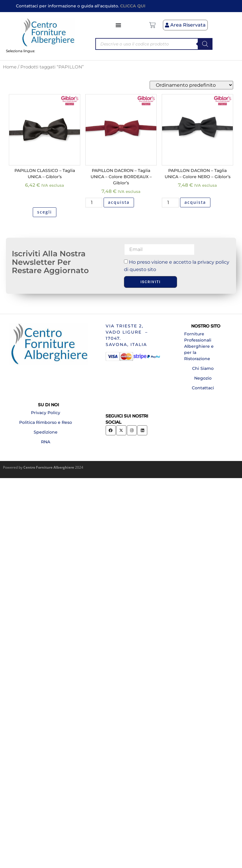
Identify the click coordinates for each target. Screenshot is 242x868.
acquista (119, 202)
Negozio (203, 378)
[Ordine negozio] (191, 85)
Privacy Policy (46, 413)
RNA (46, 442)
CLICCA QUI (133, 6)
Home (10, 67)
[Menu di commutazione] (119, 25)
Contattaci (203, 388)
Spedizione (46, 432)
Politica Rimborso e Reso (46, 422)
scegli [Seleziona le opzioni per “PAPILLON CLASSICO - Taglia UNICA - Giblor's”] (45, 212)
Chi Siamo (203, 368)
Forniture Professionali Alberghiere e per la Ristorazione (199, 346)
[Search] (205, 44)
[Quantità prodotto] (94, 203)
